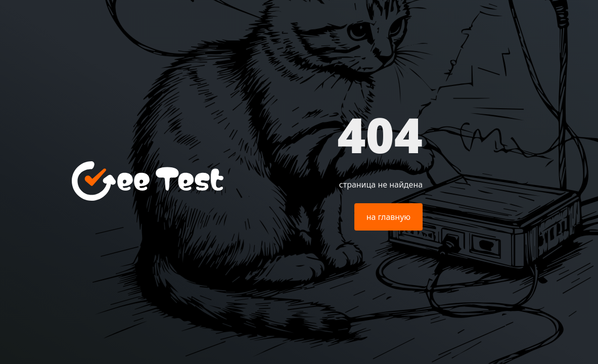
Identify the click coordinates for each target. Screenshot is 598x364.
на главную (388, 217)
